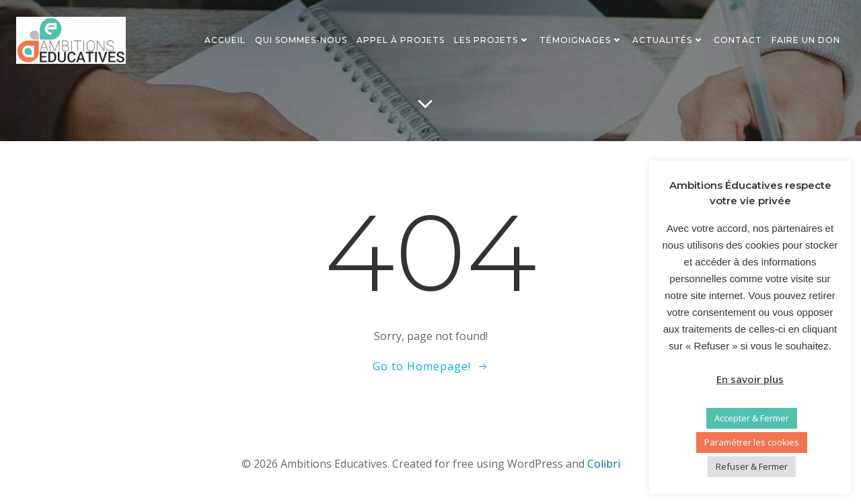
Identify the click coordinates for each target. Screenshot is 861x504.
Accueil (225, 40)
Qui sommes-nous (301, 40)
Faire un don (806, 40)
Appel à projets (401, 40)
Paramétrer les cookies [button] (752, 442)
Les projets (492, 40)
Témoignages (581, 40)
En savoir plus (750, 379)
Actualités (668, 40)
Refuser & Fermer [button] (752, 466)
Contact (738, 40)
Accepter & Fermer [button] (752, 418)
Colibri (604, 464)
